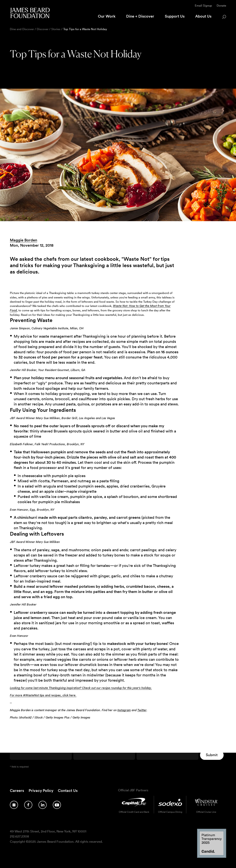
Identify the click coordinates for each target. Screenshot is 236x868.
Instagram (124, 710)
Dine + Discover (140, 16)
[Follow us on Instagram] (14, 805)
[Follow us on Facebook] (28, 805)
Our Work (107, 16)
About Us (203, 16)
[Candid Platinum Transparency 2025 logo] (212, 857)
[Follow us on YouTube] (57, 805)
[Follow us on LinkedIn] (43, 805)
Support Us (175, 16)
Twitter (142, 710)
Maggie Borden (24, 240)
